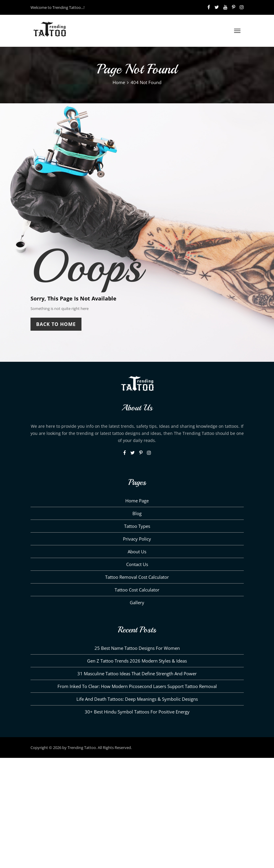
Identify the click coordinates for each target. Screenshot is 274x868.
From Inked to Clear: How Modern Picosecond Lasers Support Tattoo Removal (137, 686)
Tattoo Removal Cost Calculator (137, 577)
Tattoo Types (137, 526)
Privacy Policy (137, 539)
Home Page (137, 501)
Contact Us (137, 564)
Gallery (137, 602)
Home (119, 82)
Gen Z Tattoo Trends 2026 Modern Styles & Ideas (137, 661)
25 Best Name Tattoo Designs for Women (137, 648)
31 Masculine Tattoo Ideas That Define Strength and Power (137, 673)
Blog (137, 513)
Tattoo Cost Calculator (137, 590)
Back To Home (56, 324)
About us (137, 552)
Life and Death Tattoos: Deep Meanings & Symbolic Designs (137, 699)
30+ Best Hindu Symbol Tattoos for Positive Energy (137, 712)
